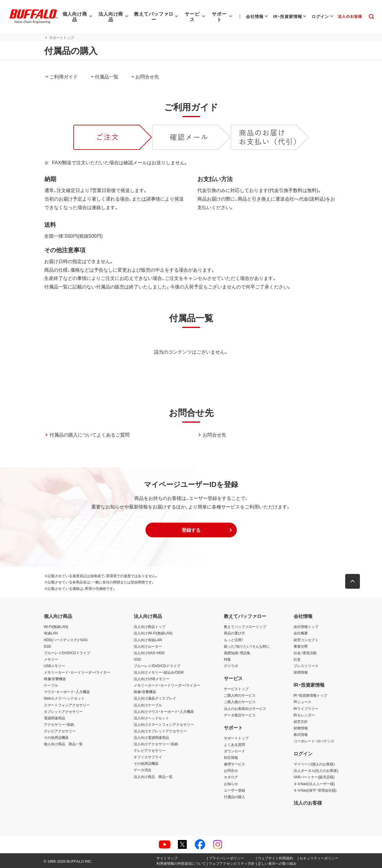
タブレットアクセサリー (63, 711)
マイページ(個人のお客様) (314, 764)
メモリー (51, 659)
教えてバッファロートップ (245, 626)
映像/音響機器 (55, 679)
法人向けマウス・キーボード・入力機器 (164, 711)
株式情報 (301, 734)
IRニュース (302, 702)
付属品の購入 (234, 797)
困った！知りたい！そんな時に (247, 646)
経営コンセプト (306, 640)
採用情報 (301, 672)
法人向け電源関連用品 (151, 737)
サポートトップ (236, 738)
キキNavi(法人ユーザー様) (314, 784)
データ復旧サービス (240, 715)
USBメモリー (55, 666)
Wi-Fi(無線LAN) (56, 626)
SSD (48, 646)
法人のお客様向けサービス (245, 708)
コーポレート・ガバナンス (314, 741)
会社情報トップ (306, 626)
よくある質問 (234, 744)
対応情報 (231, 757)
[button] (191, 530)
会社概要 (301, 633)
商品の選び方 (234, 633)
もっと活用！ (234, 640)
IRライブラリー (306, 708)
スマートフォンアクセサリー (67, 705)
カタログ (231, 777)
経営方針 (301, 721)
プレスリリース (306, 666)
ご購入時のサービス (240, 695)
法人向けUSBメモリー (152, 679)
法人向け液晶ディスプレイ (155, 698)
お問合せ (231, 770)
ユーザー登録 (234, 790)
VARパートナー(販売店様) (314, 777)
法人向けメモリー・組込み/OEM (159, 672)
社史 (297, 659)
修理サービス (234, 764)
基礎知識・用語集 (237, 653)
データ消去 (143, 770)
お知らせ (231, 784)
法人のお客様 (308, 803)
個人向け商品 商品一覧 (63, 744)
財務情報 (301, 728)
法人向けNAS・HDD (149, 653)
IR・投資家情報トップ (310, 695)
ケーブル (51, 685)
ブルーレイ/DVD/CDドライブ (67, 653)
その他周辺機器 (56, 737)
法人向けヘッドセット (151, 718)
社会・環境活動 (305, 653)
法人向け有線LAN (148, 640)
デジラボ (231, 666)
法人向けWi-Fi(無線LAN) (153, 633)
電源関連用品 (54, 718)
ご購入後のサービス (240, 702)
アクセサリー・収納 (59, 724)
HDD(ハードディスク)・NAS (66, 640)
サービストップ (236, 689)
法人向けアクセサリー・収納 (156, 744)
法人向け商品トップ (150, 626)
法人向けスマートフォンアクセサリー (164, 724)
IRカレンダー (304, 715)
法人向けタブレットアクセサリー (160, 731)
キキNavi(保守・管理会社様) (315, 790)
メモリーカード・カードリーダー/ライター (77, 672)
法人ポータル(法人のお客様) (316, 770)
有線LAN (51, 633)
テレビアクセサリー (60, 731)
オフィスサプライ (148, 757)
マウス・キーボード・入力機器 (67, 692)
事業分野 (301, 646)
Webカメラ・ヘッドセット (64, 698)
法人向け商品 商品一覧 (153, 777)
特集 (227, 659)
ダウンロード (234, 751)
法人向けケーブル (148, 705)
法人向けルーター (148, 646)
